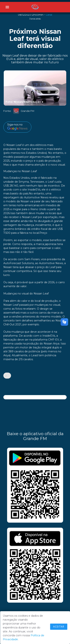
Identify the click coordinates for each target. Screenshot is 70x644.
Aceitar (59, 627)
